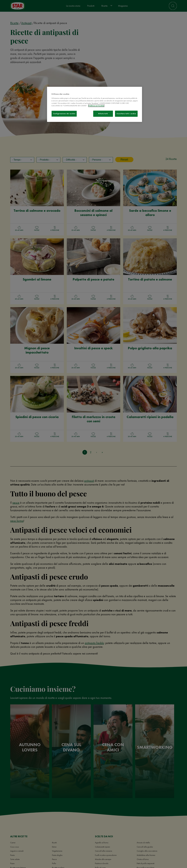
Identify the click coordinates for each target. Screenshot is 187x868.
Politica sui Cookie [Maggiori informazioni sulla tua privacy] (96, 106)
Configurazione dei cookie (64, 114)
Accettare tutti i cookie (126, 114)
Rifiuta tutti (103, 114)
